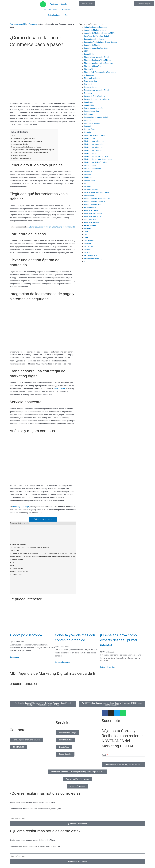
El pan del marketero (92, 78)
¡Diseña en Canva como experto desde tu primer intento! (121, 643)
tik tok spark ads (91, 255)
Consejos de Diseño (92, 45)
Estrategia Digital (91, 87)
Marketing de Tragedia (93, 150)
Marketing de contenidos (94, 144)
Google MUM (89, 105)
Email (104, 758)
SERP (86, 237)
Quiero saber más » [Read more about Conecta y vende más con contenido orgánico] (63, 665)
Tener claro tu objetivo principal (24, 139)
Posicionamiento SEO (93, 204)
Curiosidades (89, 54)
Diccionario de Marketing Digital (97, 57)
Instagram (88, 120)
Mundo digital (90, 180)
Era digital (88, 84)
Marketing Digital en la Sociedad (97, 156)
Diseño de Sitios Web (93, 66)
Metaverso (88, 171)
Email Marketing (51, 10)
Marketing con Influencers (95, 141)
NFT (86, 183)
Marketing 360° (90, 138)
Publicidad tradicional (93, 222)
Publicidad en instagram (94, 213)
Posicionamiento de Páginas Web (98, 198)
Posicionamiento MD (18, 24)
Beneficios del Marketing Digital (97, 36)
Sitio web (88, 243)
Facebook (88, 93)
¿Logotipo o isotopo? (28, 638)
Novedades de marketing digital (97, 192)
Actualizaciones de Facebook (96, 27)
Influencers (89, 114)
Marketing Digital (91, 153)
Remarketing (89, 228)
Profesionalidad (91, 207)
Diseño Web (67, 10)
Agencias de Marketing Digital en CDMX (100, 33)
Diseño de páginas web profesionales (99, 63)
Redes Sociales (54, 15)
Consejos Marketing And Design (97, 48)
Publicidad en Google (58, 4)
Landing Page (90, 129)
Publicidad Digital (91, 210)
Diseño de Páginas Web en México (98, 60)
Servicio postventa (19, 155)
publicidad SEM (90, 219)
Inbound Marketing (92, 111)
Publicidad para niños (93, 216)
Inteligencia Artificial (92, 123)
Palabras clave (90, 195)
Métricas (88, 174)
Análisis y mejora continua (22, 158)
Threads (87, 249)
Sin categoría (89, 240)
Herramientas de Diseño (94, 108)
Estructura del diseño (20, 144)
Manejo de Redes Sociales (95, 135)
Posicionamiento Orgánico (95, 201)
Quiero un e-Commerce (43, 522)
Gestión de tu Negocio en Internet (98, 99)
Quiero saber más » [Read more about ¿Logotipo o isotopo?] (17, 660)
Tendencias (89, 246)
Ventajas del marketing (93, 258)
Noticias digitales (91, 189)
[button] (77, 775)
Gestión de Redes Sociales (95, 96)
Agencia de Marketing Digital (96, 30)
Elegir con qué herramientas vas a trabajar (28, 141)
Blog (67, 15)
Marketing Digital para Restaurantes (99, 159)
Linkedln (88, 132)
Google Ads (89, 102)
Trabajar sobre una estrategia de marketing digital (31, 152)
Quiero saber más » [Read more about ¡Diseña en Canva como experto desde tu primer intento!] (108, 670)
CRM (86, 51)
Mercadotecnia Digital (93, 168)
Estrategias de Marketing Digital (97, 90)
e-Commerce (33, 24)
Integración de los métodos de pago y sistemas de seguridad (35, 150)
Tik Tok (87, 252)
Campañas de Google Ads (95, 39)
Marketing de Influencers (94, 147)
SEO (86, 234)
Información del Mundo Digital (96, 117)
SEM (86, 231)
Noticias (87, 186)
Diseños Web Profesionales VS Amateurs (101, 72)
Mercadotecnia (90, 165)
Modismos (88, 177)
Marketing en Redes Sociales (96, 162)
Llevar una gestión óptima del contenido (27, 147)
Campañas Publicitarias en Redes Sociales (101, 42)
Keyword (88, 126)
